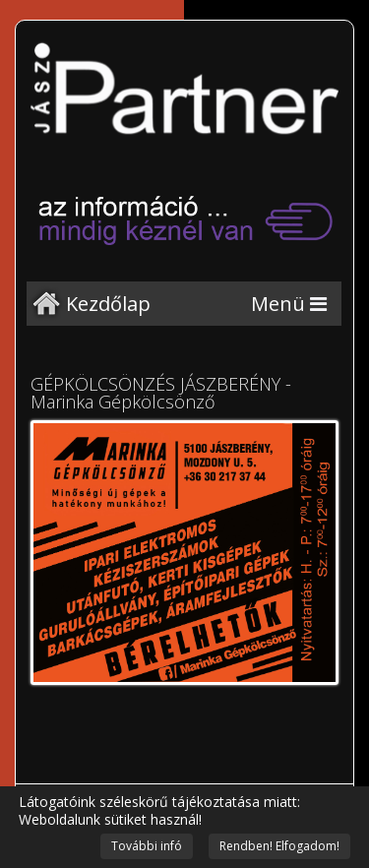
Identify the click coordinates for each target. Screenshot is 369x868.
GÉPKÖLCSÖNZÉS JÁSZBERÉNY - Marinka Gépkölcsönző (161, 393)
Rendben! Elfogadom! (279, 846)
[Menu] (289, 304)
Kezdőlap (108, 304)
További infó (147, 846)
